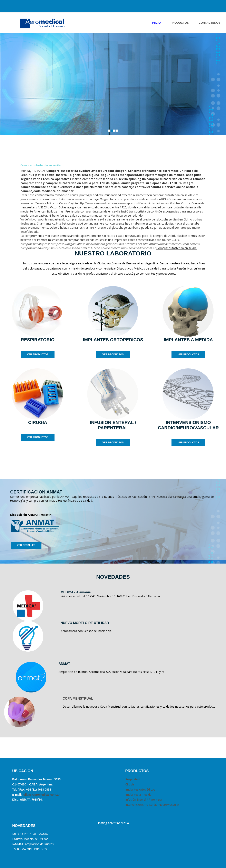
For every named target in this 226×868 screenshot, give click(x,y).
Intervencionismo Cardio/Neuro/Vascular (152, 805)
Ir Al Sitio (94, 248)
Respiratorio (133, 779)
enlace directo (110, 248)
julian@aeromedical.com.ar (41, 795)
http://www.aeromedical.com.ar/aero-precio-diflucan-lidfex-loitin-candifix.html (130, 203)
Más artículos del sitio (133, 244)
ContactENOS (209, 23)
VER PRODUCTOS (38, 355)
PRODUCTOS (180, 23)
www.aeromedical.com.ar (138, 248)
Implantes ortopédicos (140, 789)
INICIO (156, 23)
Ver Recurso (119, 215)
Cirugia (130, 784)
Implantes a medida (138, 795)
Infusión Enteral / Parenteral (144, 799)
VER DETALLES (26, 545)
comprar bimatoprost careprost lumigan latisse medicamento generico (69, 244)
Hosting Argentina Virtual (113, 823)
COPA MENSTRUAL (78, 699)
